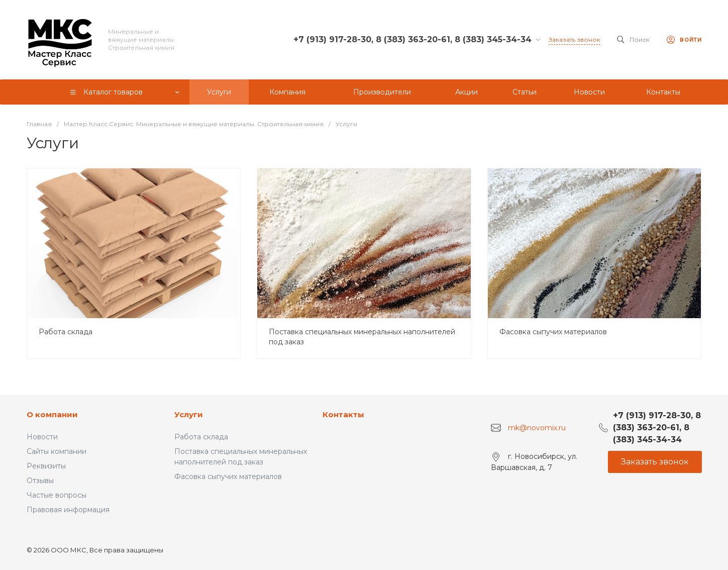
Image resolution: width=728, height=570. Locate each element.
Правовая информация (68, 510)
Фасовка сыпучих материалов (553, 332)
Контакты (343, 414)
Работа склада (66, 332)
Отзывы (40, 481)
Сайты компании (57, 451)
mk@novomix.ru (537, 428)
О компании (52, 414)
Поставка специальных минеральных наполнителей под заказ (362, 337)
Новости (42, 437)
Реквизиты (46, 466)
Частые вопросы (57, 495)
